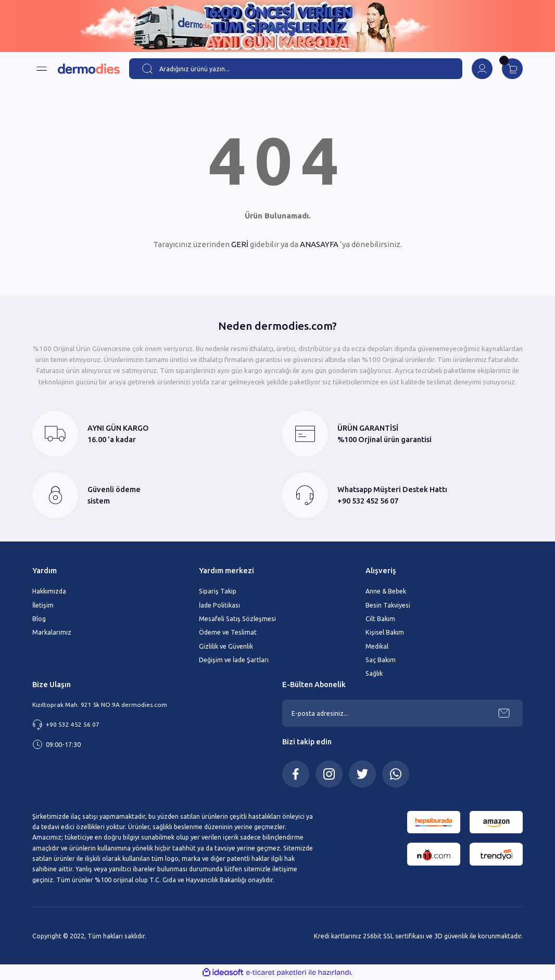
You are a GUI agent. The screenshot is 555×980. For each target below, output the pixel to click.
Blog (39, 618)
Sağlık (374, 673)
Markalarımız (52, 632)
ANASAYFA (319, 244)
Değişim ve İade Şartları (234, 660)
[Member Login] (482, 69)
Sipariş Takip (218, 591)
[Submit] (504, 713)
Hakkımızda (49, 591)
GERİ (240, 244)
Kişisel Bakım (385, 632)
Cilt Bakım (380, 618)
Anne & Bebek (386, 591)
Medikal (377, 646)
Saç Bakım (381, 660)
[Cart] (512, 69)
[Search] (296, 69)
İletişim (43, 605)
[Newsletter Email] (402, 713)
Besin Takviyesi (388, 605)
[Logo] (89, 69)
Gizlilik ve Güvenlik (226, 646)
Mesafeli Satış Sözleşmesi (237, 618)
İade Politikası (219, 605)
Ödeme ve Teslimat (228, 632)
